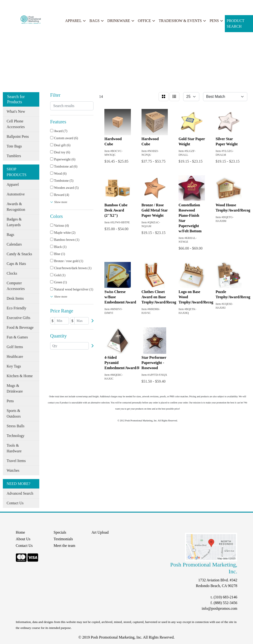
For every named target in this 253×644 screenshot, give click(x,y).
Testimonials (63, 539)
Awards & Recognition (16, 207)
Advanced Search (20, 493)
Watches (13, 470)
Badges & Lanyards (14, 222)
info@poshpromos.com (219, 608)
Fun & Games (17, 337)
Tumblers (14, 156)
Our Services (45, 5)
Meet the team (64, 546)
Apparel (73, 21)
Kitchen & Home (20, 376)
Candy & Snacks (19, 254)
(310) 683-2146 (225, 597)
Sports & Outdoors (14, 413)
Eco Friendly (16, 308)
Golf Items (15, 347)
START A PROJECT (103, 5)
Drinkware (119, 21)
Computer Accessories (16, 286)
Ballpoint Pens (18, 136)
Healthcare (15, 357)
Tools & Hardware (14, 448)
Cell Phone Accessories (16, 124)
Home (9, 5)
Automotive (16, 194)
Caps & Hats (16, 264)
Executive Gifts (18, 318)
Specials (64, 5)
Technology (16, 436)
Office (144, 21)
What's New (16, 111)
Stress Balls (16, 426)
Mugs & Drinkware (15, 388)
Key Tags (14, 366)
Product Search (236, 24)
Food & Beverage (20, 327)
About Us (24, 5)
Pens (214, 21)
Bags (95, 21)
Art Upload (100, 532)
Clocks (12, 273)
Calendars (14, 244)
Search (79, 5)
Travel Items (16, 461)
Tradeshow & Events (180, 21)
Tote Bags (14, 146)
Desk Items (15, 298)
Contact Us (15, 503)
